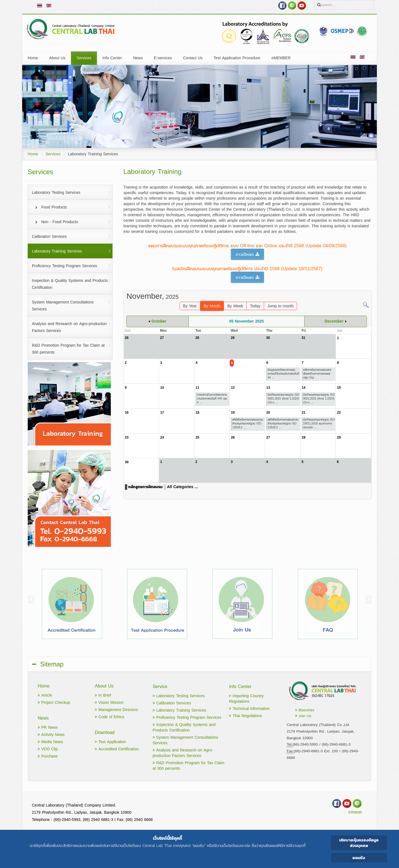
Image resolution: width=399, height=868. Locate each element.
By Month (212, 306)
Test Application (110, 742)
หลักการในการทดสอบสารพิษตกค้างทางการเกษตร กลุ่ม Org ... (317, 374)
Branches (305, 710)
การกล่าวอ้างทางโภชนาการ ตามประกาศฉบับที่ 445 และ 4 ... (212, 399)
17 (162, 413)
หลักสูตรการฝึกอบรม (145, 487)
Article (45, 695)
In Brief (103, 695)
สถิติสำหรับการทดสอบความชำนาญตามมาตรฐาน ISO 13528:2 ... (248, 423)
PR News (48, 727)
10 (162, 388)
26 (233, 437)
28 (304, 437)
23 (127, 437)
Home (33, 154)
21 (304, 413)
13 (268, 388)
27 (268, 437)
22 (339, 413)
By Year (190, 306)
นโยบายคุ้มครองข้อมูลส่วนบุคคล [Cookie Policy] (359, 843)
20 (268, 413)
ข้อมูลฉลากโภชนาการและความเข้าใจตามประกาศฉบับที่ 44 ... (283, 374)
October (159, 321)
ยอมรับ (359, 858)
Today (255, 306)
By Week (235, 306)
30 (127, 462)
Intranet (355, 812)
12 (233, 388)
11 (197, 388)
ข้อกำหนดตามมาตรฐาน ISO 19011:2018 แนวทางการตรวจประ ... (319, 423)
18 (197, 413)
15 (339, 388)
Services (53, 154)
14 (304, 388)
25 (197, 437)
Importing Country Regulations (246, 699)
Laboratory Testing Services (179, 696)
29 (339, 437)
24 (162, 437)
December (334, 321)
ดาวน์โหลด (247, 254)
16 (127, 413)
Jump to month (281, 306)
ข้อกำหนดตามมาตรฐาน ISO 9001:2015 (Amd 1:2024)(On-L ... (283, 399)
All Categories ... (183, 487)
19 (233, 413)
